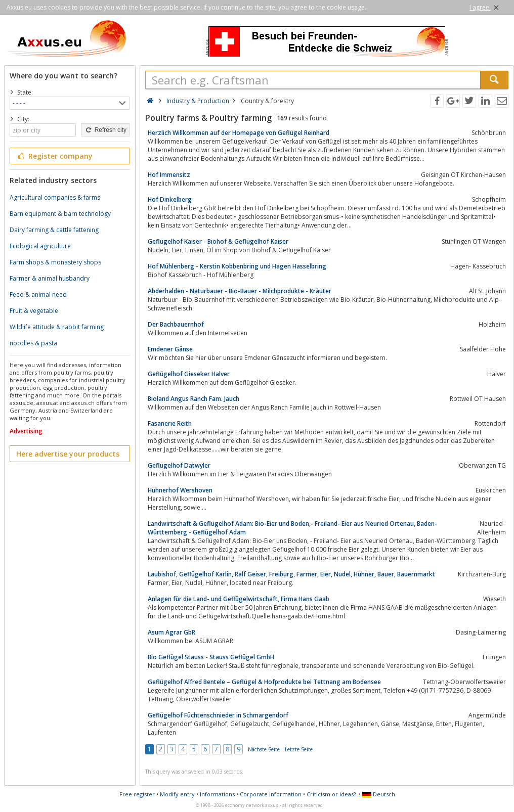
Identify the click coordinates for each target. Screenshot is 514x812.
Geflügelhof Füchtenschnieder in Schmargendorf (218, 715)
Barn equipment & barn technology (60, 214)
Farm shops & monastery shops (55, 262)
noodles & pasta (33, 343)
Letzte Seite (299, 749)
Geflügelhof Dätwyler (179, 465)
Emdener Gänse (170, 349)
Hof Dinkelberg (170, 199)
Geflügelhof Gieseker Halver (189, 374)
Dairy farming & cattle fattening (54, 230)
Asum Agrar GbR (172, 632)
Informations (217, 794)
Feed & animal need (38, 295)
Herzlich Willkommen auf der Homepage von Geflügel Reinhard (239, 133)
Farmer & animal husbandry (50, 278)
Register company (54, 156)
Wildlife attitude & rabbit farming (57, 327)
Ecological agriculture (40, 246)
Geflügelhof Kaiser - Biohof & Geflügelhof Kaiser (218, 241)
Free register (137, 794)
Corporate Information (271, 794)
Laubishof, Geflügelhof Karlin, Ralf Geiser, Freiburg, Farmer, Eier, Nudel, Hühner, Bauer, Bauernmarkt (291, 574)
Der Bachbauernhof (176, 324)
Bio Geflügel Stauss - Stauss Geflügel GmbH (211, 657)
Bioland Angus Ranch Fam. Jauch (194, 399)
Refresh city (105, 130)
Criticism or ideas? (331, 794)
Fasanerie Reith (170, 423)
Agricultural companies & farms (55, 197)
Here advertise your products (68, 454)
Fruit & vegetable (34, 311)
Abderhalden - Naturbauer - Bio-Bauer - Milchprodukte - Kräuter (240, 291)
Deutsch (379, 794)
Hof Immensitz (169, 175)
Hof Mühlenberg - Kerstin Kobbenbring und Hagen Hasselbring (237, 266)
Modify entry (177, 794)
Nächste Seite (264, 749)
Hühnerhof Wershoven (180, 490)
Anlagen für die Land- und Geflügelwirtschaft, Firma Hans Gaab (239, 599)
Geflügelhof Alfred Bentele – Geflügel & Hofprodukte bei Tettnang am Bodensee (264, 682)
